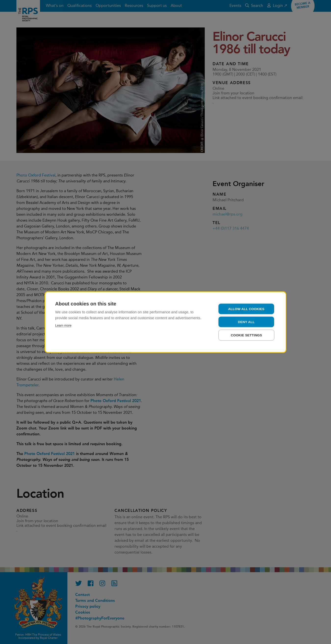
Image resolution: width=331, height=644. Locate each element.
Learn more (63, 325)
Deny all (246, 322)
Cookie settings (246, 335)
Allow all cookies (246, 309)
